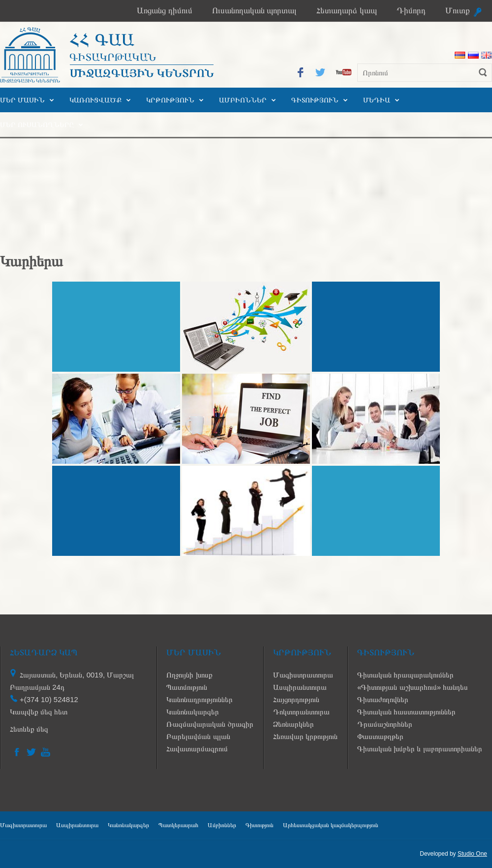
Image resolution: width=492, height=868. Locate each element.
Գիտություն (315, 100)
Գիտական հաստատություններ (406, 712)
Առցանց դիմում (165, 11)
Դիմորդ (411, 11)
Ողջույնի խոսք (189, 675)
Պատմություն (187, 687)
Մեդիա (377, 100)
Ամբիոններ (243, 100)
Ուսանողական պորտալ (255, 11)
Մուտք (458, 11)
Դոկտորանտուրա (301, 712)
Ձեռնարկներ (293, 724)
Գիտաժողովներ (383, 699)
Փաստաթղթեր (380, 736)
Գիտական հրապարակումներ (405, 675)
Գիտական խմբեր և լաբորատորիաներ (420, 749)
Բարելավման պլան (198, 736)
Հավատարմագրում (197, 749)
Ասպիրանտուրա (300, 687)
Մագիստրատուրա (303, 675)
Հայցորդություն (296, 699)
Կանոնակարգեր (193, 712)
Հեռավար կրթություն (305, 736)
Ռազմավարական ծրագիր (210, 724)
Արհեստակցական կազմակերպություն (331, 825)
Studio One (472, 854)
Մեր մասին (22, 100)
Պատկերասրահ (178, 825)
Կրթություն (170, 100)
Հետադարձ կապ (347, 11)
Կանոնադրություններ (200, 699)
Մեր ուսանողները (37, 125)
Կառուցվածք (95, 100)
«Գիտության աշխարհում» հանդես (413, 687)
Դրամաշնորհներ (385, 724)
